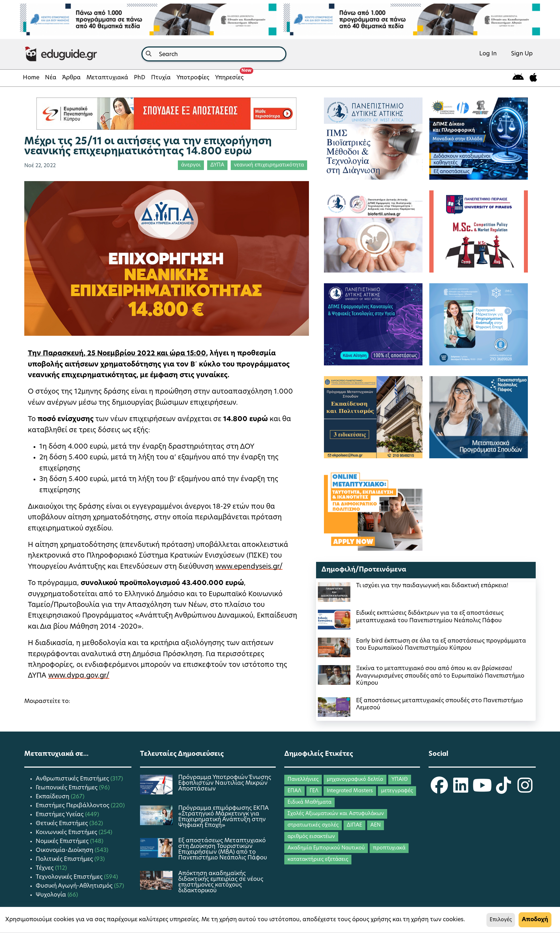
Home (31, 78)
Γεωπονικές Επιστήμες (67, 788)
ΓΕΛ (314, 791)
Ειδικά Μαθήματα (309, 802)
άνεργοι (191, 165)
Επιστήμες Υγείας (60, 815)
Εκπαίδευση (53, 797)
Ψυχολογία (52, 895)
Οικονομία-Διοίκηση (65, 850)
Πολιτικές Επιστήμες (65, 859)
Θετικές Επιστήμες (62, 824)
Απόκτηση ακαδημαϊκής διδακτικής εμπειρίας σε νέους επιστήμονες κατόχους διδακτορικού (221, 882)
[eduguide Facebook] (439, 790)
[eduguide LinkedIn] (461, 790)
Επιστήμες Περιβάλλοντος (73, 806)
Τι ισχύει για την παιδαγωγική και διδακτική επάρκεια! (432, 586)
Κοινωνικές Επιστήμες (67, 833)
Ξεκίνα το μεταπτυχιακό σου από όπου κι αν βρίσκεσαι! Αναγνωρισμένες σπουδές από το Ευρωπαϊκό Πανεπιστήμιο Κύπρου (440, 676)
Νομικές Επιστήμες (63, 842)
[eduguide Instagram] (525, 790)
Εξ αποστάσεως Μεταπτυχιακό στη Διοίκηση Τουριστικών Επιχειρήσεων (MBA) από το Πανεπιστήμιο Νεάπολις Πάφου (223, 849)
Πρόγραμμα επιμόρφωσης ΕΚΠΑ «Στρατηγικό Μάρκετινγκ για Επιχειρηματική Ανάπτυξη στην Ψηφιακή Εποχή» (223, 817)
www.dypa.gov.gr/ (79, 676)
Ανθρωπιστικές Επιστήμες (73, 779)
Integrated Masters (350, 791)
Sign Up (522, 54)
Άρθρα (71, 78)
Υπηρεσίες (231, 76)
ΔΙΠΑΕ (354, 825)
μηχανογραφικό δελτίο (355, 780)
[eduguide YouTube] (482, 790)
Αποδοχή (535, 920)
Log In (488, 54)
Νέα (51, 78)
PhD (140, 78)
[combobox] (214, 54)
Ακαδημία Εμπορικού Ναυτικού (326, 848)
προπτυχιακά (389, 848)
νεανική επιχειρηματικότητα (269, 165)
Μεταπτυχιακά (107, 78)
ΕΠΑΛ (294, 791)
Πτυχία (161, 78)
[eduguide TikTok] (504, 790)
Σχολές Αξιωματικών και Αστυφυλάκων (336, 814)
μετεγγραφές (397, 791)
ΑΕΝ (376, 825)
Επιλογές (501, 920)
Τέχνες (45, 868)
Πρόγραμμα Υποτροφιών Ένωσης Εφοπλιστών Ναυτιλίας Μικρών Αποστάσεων (225, 783)
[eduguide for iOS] (533, 78)
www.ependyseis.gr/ (249, 567)
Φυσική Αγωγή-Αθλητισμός (75, 886)
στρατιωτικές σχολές (313, 825)
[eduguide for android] (518, 78)
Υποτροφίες (193, 78)
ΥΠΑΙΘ (400, 780)
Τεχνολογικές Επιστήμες (70, 877)
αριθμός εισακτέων (311, 837)
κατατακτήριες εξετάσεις (318, 860)
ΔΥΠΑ (217, 165)
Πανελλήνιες (303, 780)
